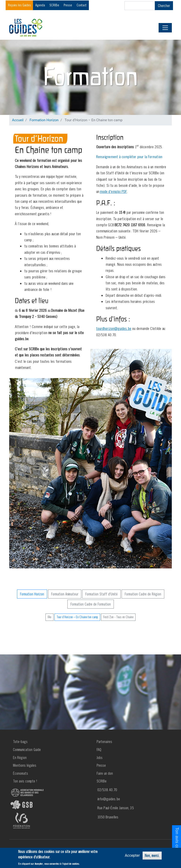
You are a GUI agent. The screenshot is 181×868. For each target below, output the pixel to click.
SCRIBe (54, 5)
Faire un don (105, 773)
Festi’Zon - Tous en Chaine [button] (118, 617)
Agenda (40, 5)
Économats (21, 773)
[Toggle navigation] (165, 28)
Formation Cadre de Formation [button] (91, 604)
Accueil (18, 120)
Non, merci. (152, 856)
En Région (20, 758)
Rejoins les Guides (19, 5)
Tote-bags (20, 742)
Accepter (132, 855)
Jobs (100, 758)
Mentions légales (25, 765)
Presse (68, 5)
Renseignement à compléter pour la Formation (129, 157)
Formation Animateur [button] (65, 594)
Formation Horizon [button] (32, 594)
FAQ (99, 750)
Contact (82, 5)
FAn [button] (49, 617)
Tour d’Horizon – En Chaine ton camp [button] (77, 617)
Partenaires (104, 742)
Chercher (164, 6)
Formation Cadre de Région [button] (143, 594)
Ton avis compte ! (25, 781)
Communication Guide (27, 750)
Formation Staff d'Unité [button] (101, 594)
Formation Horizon (44, 120)
